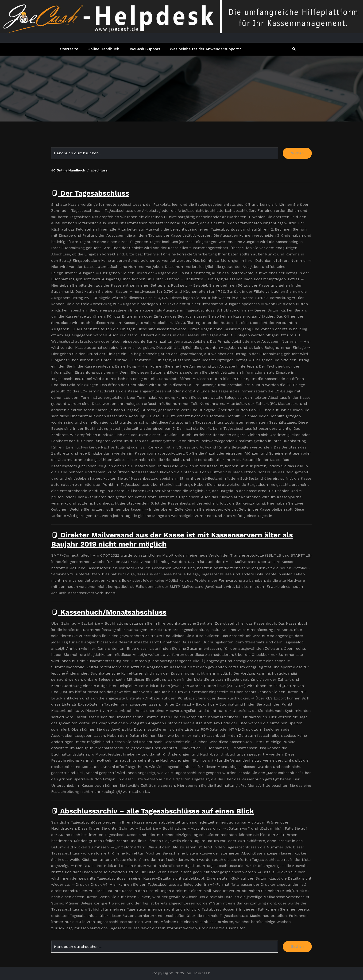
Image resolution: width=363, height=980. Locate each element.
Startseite (69, 49)
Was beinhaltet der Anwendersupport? (205, 49)
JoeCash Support (145, 49)
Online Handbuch (103, 49)
